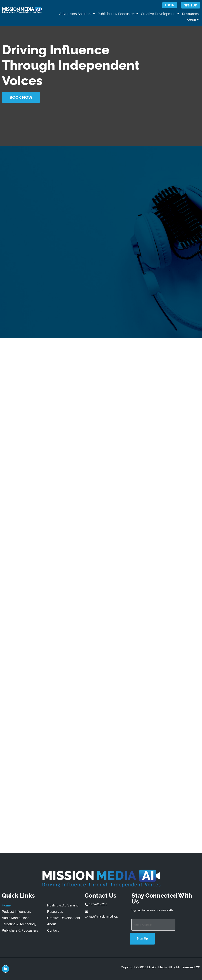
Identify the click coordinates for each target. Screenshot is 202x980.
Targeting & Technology (19, 924)
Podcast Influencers (16, 912)
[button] (77, 14)
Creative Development (160, 14)
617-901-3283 (96, 905)
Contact (53, 930)
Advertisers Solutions (77, 14)
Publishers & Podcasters (118, 14)
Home (6, 905)
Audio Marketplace (16, 918)
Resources (190, 14)
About (193, 20)
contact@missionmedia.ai (101, 914)
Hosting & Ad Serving (63, 905)
